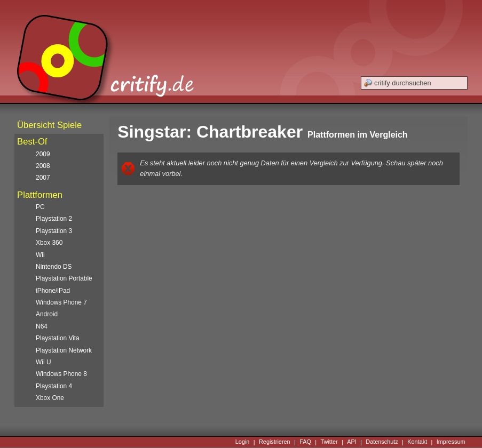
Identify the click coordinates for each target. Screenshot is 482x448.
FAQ (305, 442)
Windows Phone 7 (61, 302)
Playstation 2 (54, 219)
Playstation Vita (58, 338)
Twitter (329, 442)
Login (243, 442)
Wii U (43, 362)
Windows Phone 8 (61, 374)
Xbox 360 (49, 243)
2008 (43, 166)
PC (40, 207)
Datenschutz (382, 442)
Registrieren (275, 442)
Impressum (451, 442)
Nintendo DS (54, 267)
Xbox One (50, 398)
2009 (43, 154)
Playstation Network (64, 350)
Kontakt (417, 442)
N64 (42, 326)
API (352, 442)
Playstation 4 (54, 386)
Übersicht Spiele (49, 125)
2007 (43, 178)
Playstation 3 (54, 231)
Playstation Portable (64, 278)
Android (47, 314)
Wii (40, 255)
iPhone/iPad (53, 291)
